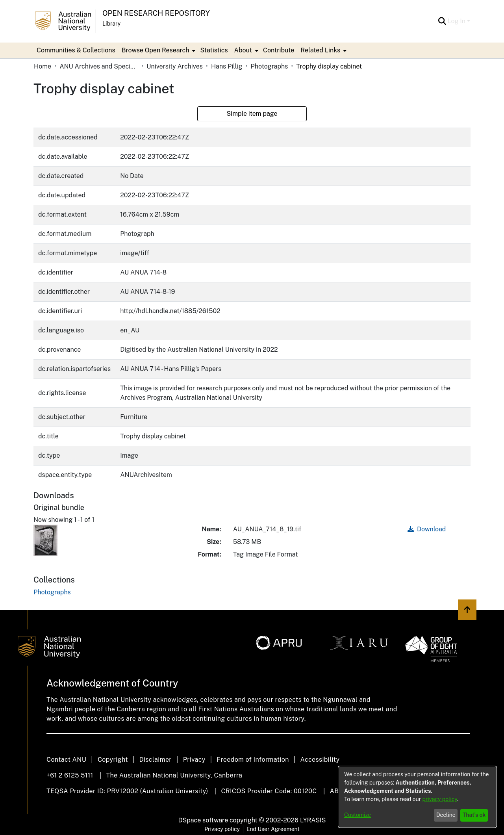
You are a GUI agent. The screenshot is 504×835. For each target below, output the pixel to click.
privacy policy (440, 799)
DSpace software (203, 820)
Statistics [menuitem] (214, 50)
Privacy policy (222, 829)
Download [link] (427, 529)
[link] (52, 592)
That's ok (474, 815)
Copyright (113, 760)
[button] (442, 21)
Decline (446, 815)
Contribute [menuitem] (279, 50)
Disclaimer (155, 760)
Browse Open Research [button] (156, 50)
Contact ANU (66, 760)
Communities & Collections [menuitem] (76, 50)
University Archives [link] (175, 66)
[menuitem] (158, 50)
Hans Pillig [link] (227, 66)
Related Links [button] (320, 50)
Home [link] (43, 66)
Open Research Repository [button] (156, 13)
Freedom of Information (253, 760)
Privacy (194, 760)
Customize (358, 815)
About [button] (243, 50)
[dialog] (417, 797)
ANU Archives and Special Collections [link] (99, 66)
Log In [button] (457, 21)
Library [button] (111, 24)
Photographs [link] (270, 66)
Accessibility (320, 760)
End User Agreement (273, 829)
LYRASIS (313, 820)
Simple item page (252, 114)
